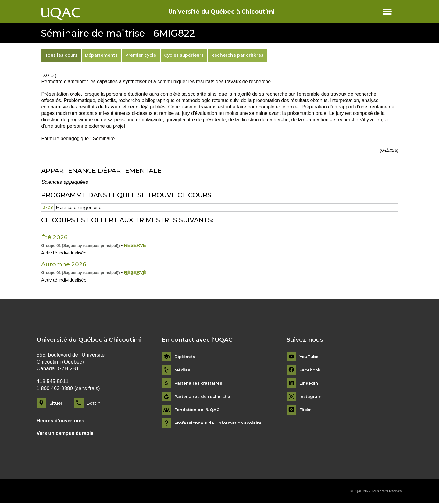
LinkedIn (309, 383)
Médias (182, 370)
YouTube (309, 357)
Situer (56, 403)
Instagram (311, 397)
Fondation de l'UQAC (198, 410)
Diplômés (185, 357)
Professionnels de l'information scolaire (220, 423)
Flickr (306, 410)
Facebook (311, 370)
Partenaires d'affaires (199, 383)
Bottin (94, 403)
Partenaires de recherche (203, 397)
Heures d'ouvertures (62, 421)
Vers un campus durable (66, 433)
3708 (48, 208)
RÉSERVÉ (136, 245)
